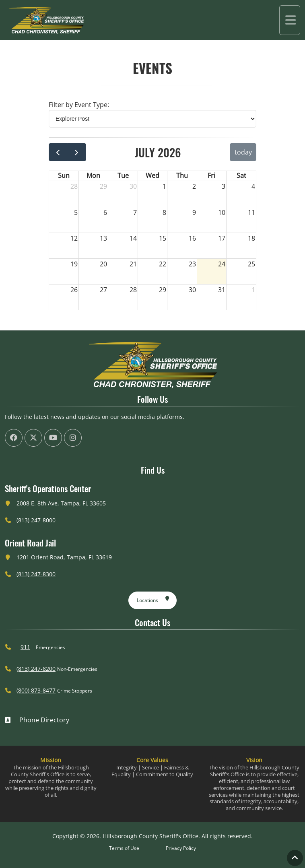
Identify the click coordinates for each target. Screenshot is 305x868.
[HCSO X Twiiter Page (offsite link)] (33, 438)
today (243, 152)
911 (25, 647)
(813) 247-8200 (36, 669)
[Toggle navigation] (290, 20)
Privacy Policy (181, 848)
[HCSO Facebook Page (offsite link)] (14, 438)
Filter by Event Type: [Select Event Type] (79, 105)
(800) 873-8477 (36, 690)
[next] (77, 152)
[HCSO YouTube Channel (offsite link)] (53, 438)
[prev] (58, 152)
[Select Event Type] (152, 119)
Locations (153, 599)
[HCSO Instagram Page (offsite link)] (73, 438)
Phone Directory (37, 720)
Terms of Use (124, 848)
